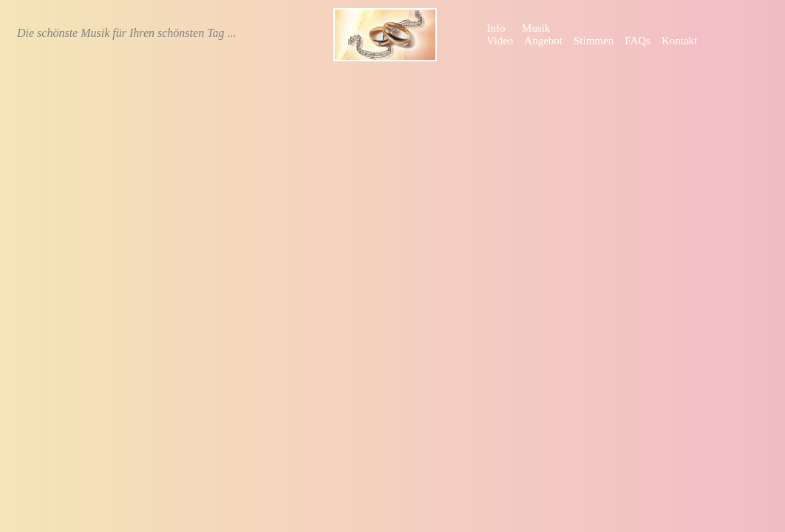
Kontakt (679, 41)
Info (496, 28)
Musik (536, 28)
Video (500, 41)
